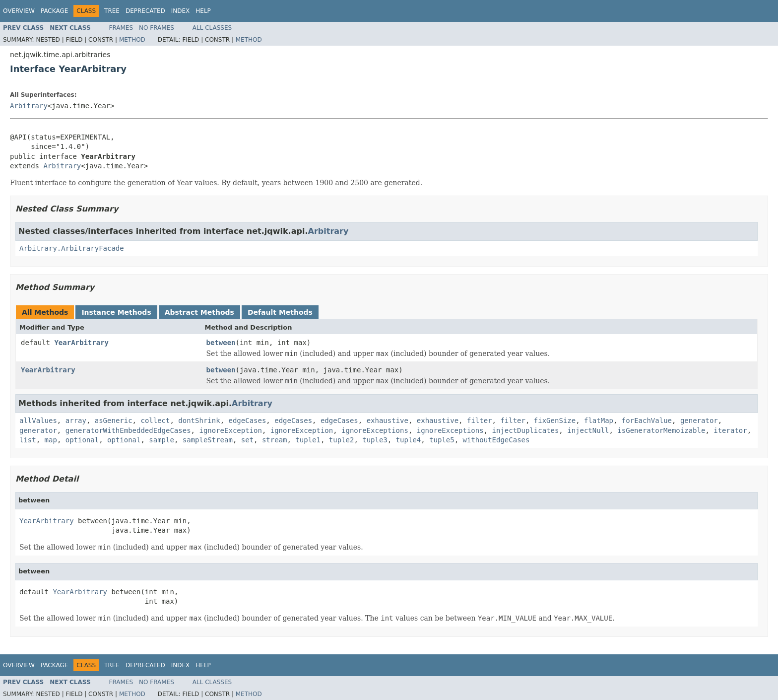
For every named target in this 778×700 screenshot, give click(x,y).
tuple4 (409, 440)
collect (155, 420)
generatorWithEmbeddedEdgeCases (128, 430)
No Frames (157, 28)
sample (162, 440)
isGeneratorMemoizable (661, 430)
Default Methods (280, 312)
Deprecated (145, 11)
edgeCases (247, 420)
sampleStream (208, 440)
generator (699, 420)
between (221, 343)
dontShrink (199, 420)
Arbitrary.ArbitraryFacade (72, 248)
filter (480, 420)
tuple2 (342, 440)
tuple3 (375, 440)
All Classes (212, 28)
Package (54, 11)
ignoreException (230, 430)
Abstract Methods (199, 312)
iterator (730, 430)
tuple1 (308, 440)
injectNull (588, 430)
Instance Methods (116, 312)
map (51, 440)
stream (275, 440)
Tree (112, 11)
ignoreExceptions (375, 430)
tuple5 (442, 440)
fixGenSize (555, 420)
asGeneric (114, 420)
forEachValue (647, 420)
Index (181, 11)
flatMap (599, 420)
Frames (121, 28)
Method (132, 40)
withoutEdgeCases (496, 440)
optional (82, 440)
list (28, 440)
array (76, 420)
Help (203, 11)
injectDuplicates (525, 430)
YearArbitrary (81, 343)
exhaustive (388, 420)
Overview (19, 11)
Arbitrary (29, 106)
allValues (38, 420)
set (247, 440)
